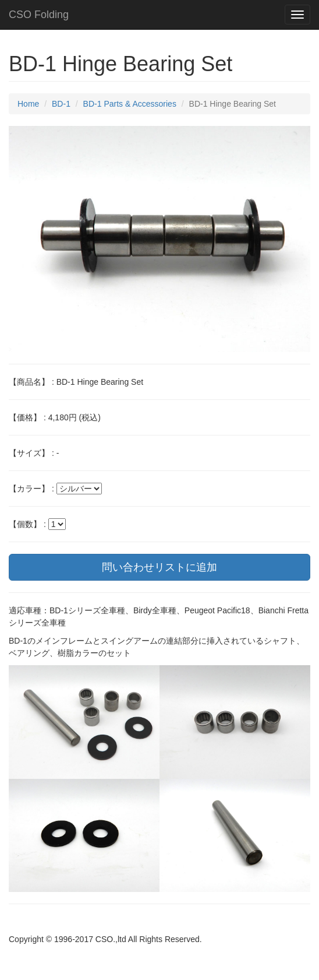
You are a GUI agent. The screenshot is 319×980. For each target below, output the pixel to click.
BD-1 (61, 104)
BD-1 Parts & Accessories (130, 104)
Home (28, 104)
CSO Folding (39, 15)
